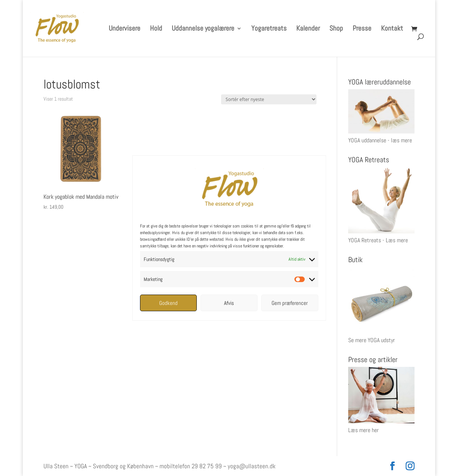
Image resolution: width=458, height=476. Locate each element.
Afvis (229, 303)
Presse (362, 29)
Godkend (168, 303)
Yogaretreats (269, 29)
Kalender (308, 29)
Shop (336, 29)
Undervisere (125, 29)
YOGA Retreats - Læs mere (378, 240)
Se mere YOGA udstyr (372, 340)
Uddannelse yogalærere (203, 29)
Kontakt (392, 29)
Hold (156, 29)
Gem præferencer (290, 303)
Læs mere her (363, 430)
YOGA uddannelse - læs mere (380, 140)
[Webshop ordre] (269, 99)
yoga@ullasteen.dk (252, 466)
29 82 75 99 (207, 466)
